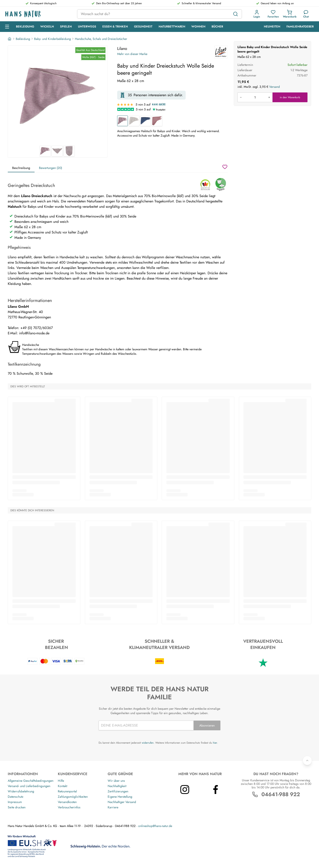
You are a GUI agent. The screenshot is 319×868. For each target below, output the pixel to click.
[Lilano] (221, 52)
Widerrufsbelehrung (21, 791)
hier (215, 743)
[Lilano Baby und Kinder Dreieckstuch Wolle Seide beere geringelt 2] (57, 151)
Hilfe (61, 781)
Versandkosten (67, 802)
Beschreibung (21, 168)
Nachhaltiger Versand (122, 802)
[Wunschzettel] (225, 167)
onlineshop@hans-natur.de (155, 826)
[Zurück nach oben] (307, 760)
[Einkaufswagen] (290, 14)
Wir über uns (116, 781)
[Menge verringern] (241, 97)
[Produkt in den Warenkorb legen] (255, 97)
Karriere (113, 807)
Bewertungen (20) (51, 168)
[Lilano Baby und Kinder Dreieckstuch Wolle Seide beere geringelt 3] (69, 151)
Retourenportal (67, 791)
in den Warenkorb (290, 97)
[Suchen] (235, 14)
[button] (257, 14)
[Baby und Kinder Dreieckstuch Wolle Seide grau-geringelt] (134, 121)
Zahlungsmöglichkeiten (73, 797)
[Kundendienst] (306, 14)
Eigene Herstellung (120, 797)
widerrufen (148, 743)
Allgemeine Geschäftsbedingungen (31, 781)
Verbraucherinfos (69, 807)
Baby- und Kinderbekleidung (53, 39)
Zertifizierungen (118, 791)
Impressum (15, 802)
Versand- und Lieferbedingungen (29, 786)
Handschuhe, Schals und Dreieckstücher (101, 39)
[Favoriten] (273, 14)
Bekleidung (23, 39)
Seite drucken (17, 807)
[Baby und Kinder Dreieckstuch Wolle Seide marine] (146, 121)
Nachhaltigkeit (117, 786)
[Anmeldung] (257, 14)
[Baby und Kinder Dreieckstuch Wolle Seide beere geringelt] (123, 121)
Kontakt (62, 786)
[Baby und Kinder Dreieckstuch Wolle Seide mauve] (157, 121)
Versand (274, 87)
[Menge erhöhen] (269, 97)
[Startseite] (10, 39)
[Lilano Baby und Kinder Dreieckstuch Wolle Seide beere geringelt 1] (58, 96)
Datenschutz (16, 797)
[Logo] (38, 14)
